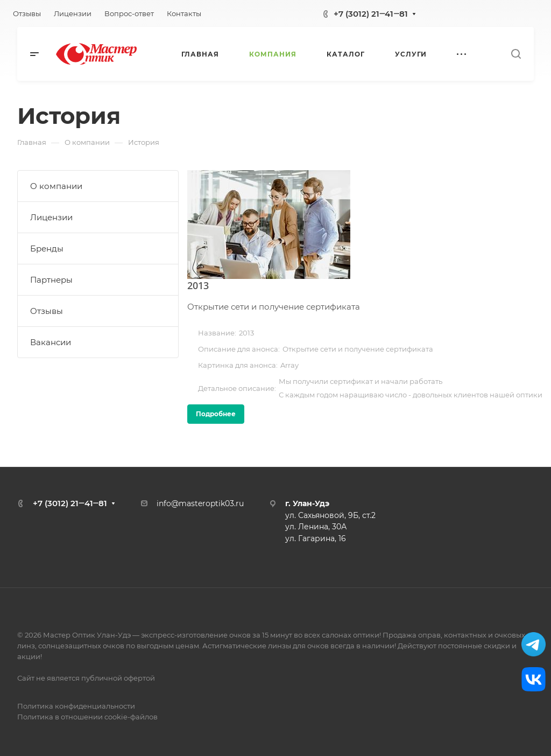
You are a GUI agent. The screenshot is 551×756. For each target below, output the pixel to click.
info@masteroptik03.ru (200, 503)
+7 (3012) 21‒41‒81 (371, 14)
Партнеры (51, 280)
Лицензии (51, 217)
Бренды (47, 248)
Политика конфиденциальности (76, 706)
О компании (56, 186)
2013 (198, 285)
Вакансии (51, 342)
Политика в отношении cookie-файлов (87, 717)
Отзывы (47, 311)
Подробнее (216, 414)
